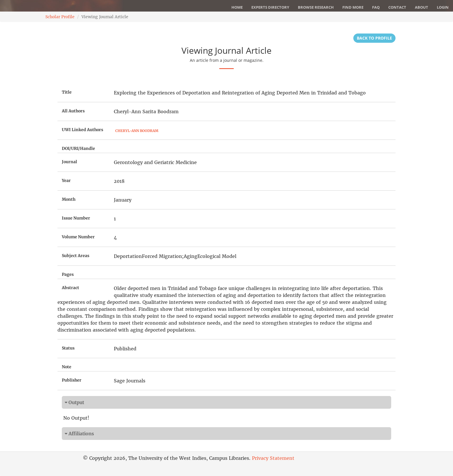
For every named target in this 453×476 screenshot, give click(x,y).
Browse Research (316, 7)
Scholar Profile (60, 17)
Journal (69, 162)
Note (67, 367)
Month (69, 199)
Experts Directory (270, 7)
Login (443, 7)
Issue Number (76, 218)
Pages (68, 274)
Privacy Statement (273, 458)
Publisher (72, 380)
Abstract (70, 288)
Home (237, 7)
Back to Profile (374, 38)
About (422, 7)
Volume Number (78, 237)
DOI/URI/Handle (78, 148)
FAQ (376, 7)
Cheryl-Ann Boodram (137, 131)
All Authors (73, 111)
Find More (353, 7)
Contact (397, 7)
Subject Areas (76, 256)
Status (68, 348)
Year (66, 181)
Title (67, 92)
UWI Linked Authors (82, 130)
